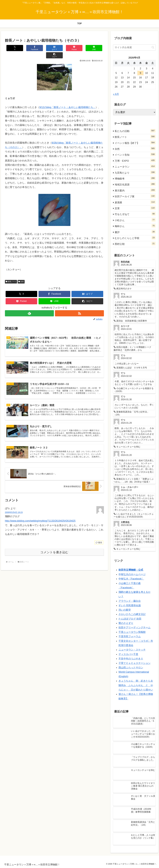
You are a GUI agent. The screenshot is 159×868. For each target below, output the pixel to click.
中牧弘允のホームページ (132, 574)
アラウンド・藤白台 (130, 601)
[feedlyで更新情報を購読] (29, 306)
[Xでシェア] (13, 48)
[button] (96, 48)
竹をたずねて (135, 214)
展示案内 (135, 190)
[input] (134, 47)
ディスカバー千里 (128, 654)
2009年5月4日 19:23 (14, 505)
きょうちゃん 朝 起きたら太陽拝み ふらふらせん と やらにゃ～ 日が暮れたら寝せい (136, 685)
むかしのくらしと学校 (135, 238)
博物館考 (135, 178)
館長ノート (11, 274)
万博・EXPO (135, 160)
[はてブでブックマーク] (46, 48)
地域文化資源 (135, 184)
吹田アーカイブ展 (135, 196)
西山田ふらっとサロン (131, 668)
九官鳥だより (135, 172)
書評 (135, 232)
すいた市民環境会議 (130, 605)
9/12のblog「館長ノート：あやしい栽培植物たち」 (67, 100)
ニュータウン (135, 166)
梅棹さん (135, 226)
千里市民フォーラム (130, 636)
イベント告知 (135, 154)
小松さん (135, 220)
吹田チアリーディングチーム (135, 628)
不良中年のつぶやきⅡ (131, 659)
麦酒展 (135, 202)
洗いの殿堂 (125, 610)
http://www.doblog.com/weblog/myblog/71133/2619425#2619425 (40, 514)
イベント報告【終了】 (135, 143)
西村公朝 (135, 244)
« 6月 (116, 94)
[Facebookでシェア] (30, 48)
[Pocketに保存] (63, 48)
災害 (135, 208)
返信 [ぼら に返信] (99, 536)
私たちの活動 (135, 131)
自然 (21, 274)
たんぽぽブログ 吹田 (130, 619)
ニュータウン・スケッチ (132, 650)
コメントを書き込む (54, 546)
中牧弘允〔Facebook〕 (131, 579)
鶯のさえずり (126, 623)
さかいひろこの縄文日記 (132, 614)
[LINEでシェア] (79, 48)
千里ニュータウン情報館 (132, 632)
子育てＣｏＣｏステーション (135, 663)
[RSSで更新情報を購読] (79, 306)
